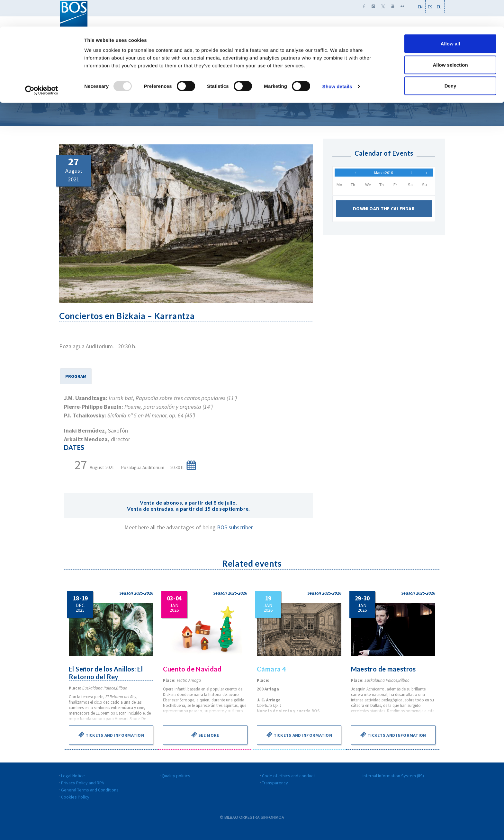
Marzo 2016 (383, 174)
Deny (450, 59)
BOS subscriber (235, 527)
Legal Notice (73, 776)
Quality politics (176, 776)
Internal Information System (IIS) (393, 776)
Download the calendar (384, 212)
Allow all (450, 17)
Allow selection (450, 38)
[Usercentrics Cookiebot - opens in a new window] (42, 64)
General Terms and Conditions (90, 790)
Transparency (275, 783)
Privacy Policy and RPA (83, 783)
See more (205, 735)
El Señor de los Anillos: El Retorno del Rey (106, 673)
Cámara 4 (272, 669)
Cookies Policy (75, 797)
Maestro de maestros (384, 669)
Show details (337, 60)
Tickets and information (111, 735)
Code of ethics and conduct (288, 776)
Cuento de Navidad (193, 669)
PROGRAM (76, 376)
